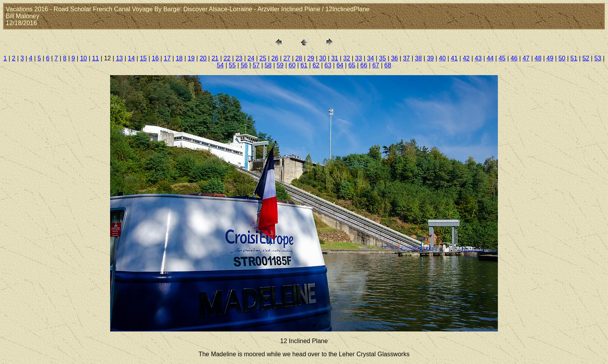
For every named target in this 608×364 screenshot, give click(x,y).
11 (95, 58)
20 (203, 58)
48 (538, 58)
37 (406, 58)
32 (347, 58)
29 (311, 58)
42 (466, 58)
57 (256, 65)
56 (244, 65)
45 (502, 58)
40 (442, 58)
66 (364, 65)
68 (388, 65)
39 (430, 58)
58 (268, 65)
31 (335, 58)
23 (239, 58)
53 (598, 58)
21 (215, 58)
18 (179, 58)
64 (340, 65)
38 (418, 58)
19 (191, 58)
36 (394, 58)
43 (478, 58)
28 (299, 58)
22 (227, 58)
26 (275, 58)
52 (586, 58)
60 (292, 65)
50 (562, 58)
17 (167, 58)
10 (83, 58)
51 (574, 58)
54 (220, 65)
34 (371, 58)
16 (155, 58)
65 (352, 65)
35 (383, 58)
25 (263, 58)
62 (316, 65)
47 (526, 58)
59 (280, 65)
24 (251, 58)
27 (287, 58)
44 (490, 58)
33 (359, 58)
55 (232, 65)
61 (304, 65)
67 (376, 65)
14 (131, 58)
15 (143, 58)
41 (454, 58)
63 (328, 65)
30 (323, 58)
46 (514, 58)
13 (119, 58)
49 (550, 58)
